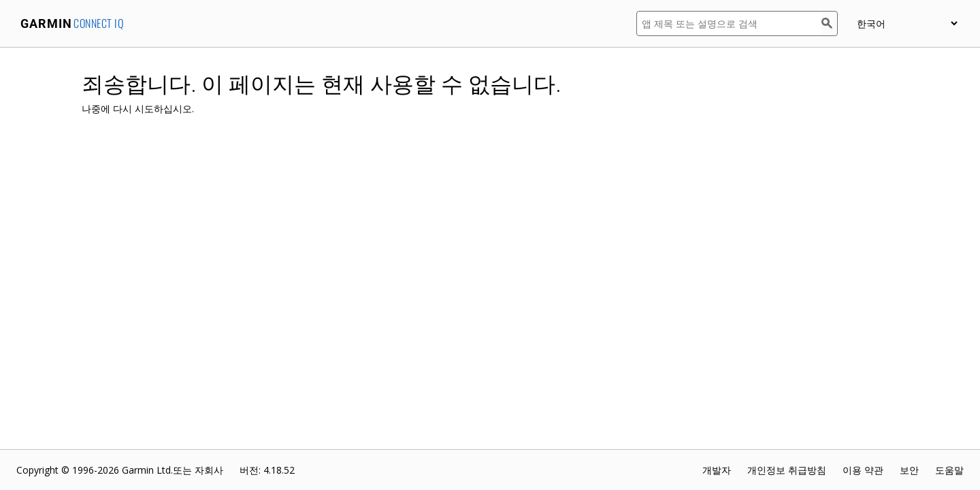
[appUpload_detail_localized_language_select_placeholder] (907, 23)
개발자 (717, 470)
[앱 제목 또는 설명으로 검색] (729, 23)
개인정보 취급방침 (787, 470)
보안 (909, 470)
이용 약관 (863, 470)
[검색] (830, 23)
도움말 (949, 470)
